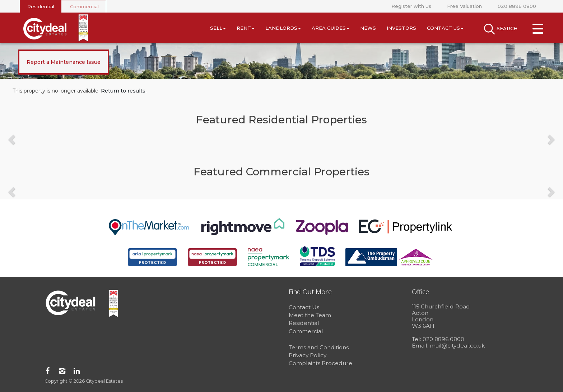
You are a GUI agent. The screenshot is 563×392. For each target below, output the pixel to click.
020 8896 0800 (517, 6)
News (368, 28)
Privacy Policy (308, 355)
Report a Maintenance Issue (64, 62)
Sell (218, 28)
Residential (41, 6)
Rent (246, 28)
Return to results (123, 91)
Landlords (283, 28)
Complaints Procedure (320, 363)
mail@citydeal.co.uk (457, 346)
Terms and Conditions (319, 347)
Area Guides (331, 28)
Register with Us (411, 6)
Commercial (84, 6)
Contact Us (445, 28)
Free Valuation (464, 6)
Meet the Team (310, 315)
